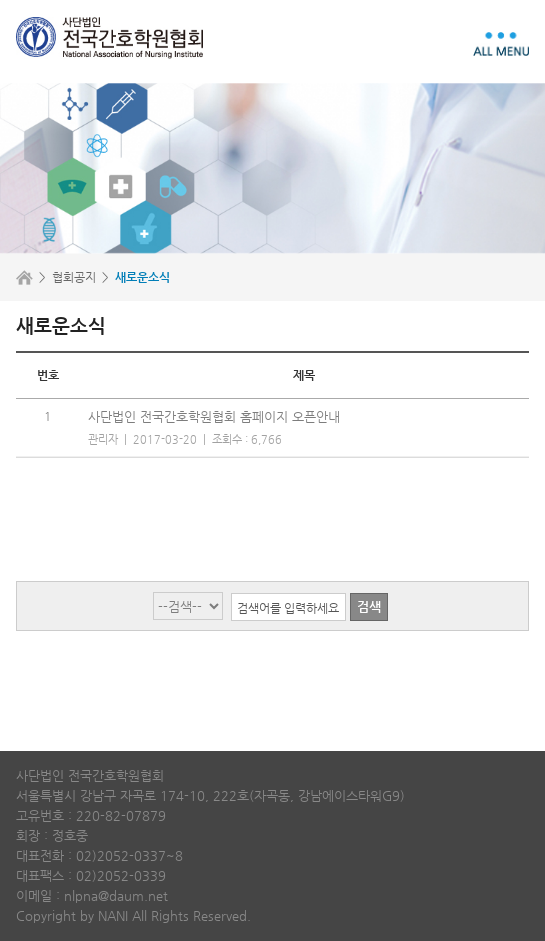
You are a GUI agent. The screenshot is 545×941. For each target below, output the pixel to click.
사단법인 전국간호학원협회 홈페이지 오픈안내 (214, 416)
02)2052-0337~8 (129, 855)
